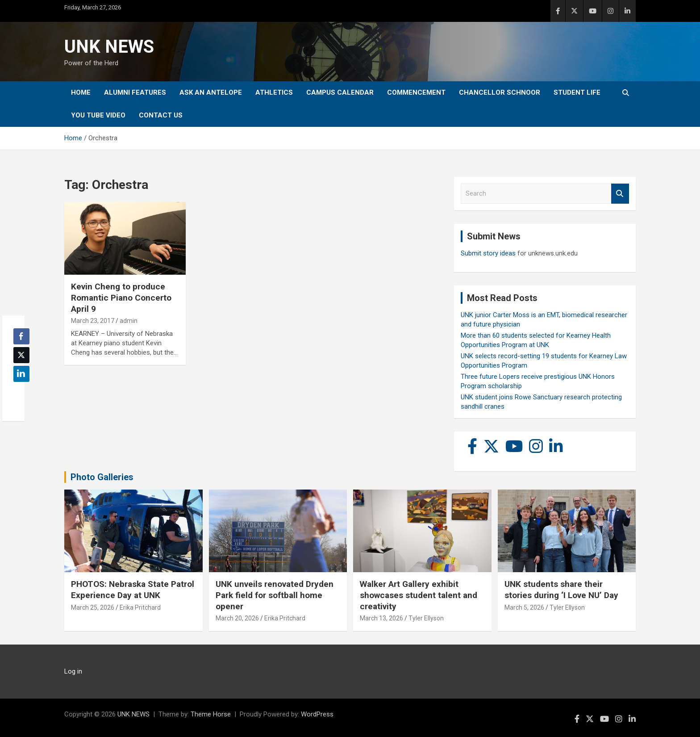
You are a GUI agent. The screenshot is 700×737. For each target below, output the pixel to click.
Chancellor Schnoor (500, 92)
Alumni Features (135, 92)
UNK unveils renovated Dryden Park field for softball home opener (275, 595)
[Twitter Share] (21, 355)
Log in (73, 671)
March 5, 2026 (524, 607)
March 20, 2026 (237, 618)
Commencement (416, 92)
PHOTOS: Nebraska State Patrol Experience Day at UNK (133, 590)
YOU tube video (98, 115)
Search (620, 194)
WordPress (317, 714)
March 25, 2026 (93, 607)
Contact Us (161, 115)
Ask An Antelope (211, 92)
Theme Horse (211, 714)
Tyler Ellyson (426, 618)
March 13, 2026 (381, 618)
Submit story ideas (488, 253)
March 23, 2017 (93, 321)
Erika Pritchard (140, 607)
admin (129, 321)
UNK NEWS (109, 47)
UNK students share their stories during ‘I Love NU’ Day (561, 590)
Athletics (274, 92)
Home (81, 92)
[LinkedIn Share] (21, 374)
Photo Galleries (102, 477)
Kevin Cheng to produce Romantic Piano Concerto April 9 (121, 297)
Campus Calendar (340, 92)
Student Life (577, 92)
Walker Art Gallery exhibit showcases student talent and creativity (419, 595)
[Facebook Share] (21, 336)
